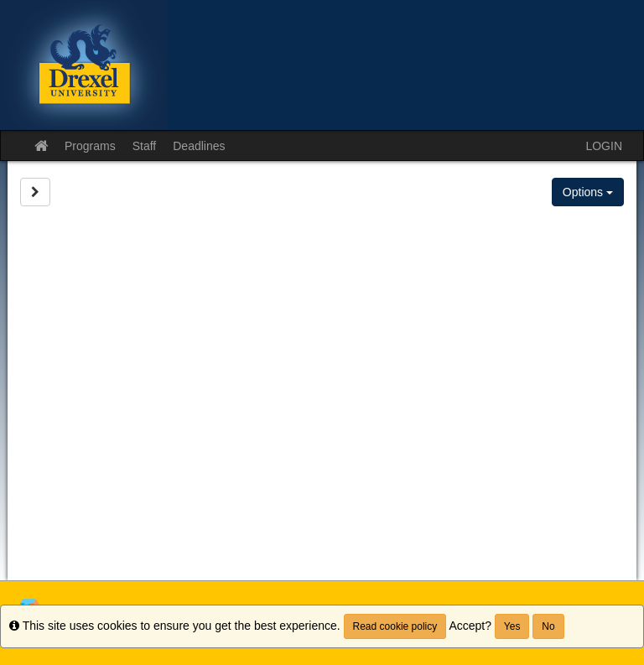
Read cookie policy (395, 626)
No (548, 626)
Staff (145, 146)
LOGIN (604, 146)
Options (588, 192)
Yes (512, 626)
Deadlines (199, 146)
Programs (90, 146)
